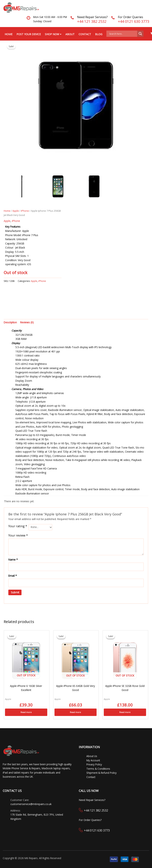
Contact (85, 34)
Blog (99, 34)
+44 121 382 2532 (92, 21)
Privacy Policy (94, 764)
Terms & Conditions (98, 769)
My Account (93, 760)
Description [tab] (10, 322)
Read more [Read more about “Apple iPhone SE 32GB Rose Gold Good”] (125, 712)
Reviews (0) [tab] (27, 322)
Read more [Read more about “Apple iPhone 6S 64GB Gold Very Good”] (75, 712)
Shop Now (53, 34)
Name (13, 560)
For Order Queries (130, 17)
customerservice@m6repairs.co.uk (31, 804)
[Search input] (123, 34)
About (70, 34)
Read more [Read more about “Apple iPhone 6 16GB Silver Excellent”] (26, 712)
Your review (18, 535)
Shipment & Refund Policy (101, 773)
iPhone (25, 211)
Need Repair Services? (92, 17)
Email (13, 576)
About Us (92, 756)
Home (9, 34)
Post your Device (29, 34)
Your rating (18, 526)
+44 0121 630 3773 (134, 21)
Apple (16, 211)
